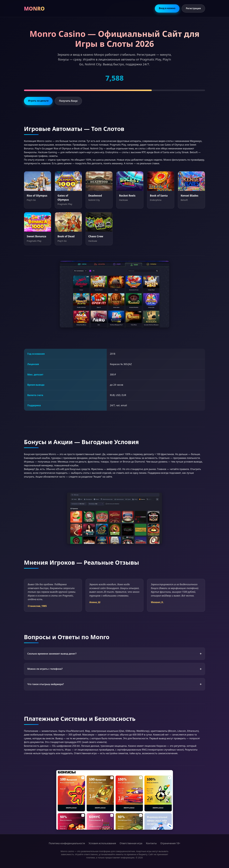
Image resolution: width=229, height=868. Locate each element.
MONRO (34, 8)
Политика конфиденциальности (67, 843)
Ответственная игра (131, 843)
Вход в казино (167, 8)
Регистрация (193, 8)
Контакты (151, 843)
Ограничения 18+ (170, 843)
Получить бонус (68, 101)
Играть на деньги (38, 101)
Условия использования (102, 843)
